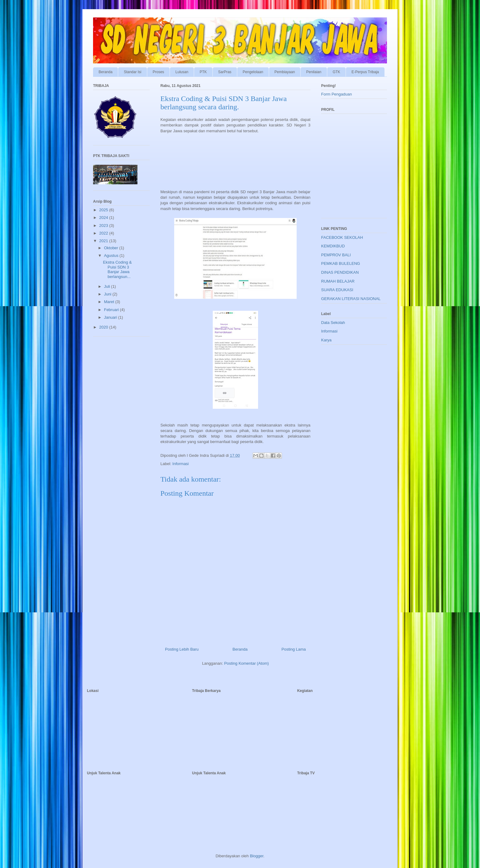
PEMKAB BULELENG (341, 263)
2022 (104, 233)
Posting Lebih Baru (182, 649)
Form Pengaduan (336, 94)
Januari (111, 317)
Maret (110, 302)
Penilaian (314, 72)
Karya (326, 340)
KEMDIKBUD (333, 246)
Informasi (180, 464)
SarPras (225, 72)
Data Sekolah (333, 323)
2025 (104, 210)
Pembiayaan (285, 72)
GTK (337, 72)
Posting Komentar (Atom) (246, 663)
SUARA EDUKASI (337, 290)
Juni (108, 294)
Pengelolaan (253, 72)
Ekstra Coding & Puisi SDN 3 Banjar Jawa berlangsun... (117, 269)
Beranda (105, 72)
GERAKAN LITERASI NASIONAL (351, 299)
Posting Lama (294, 649)
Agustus (112, 256)
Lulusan (182, 72)
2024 (104, 218)
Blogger (257, 856)
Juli (108, 286)
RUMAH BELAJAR (338, 281)
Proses (158, 72)
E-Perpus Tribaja (365, 72)
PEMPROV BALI (336, 255)
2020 (104, 327)
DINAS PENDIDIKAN (340, 272)
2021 (104, 241)
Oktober (112, 248)
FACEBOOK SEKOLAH (342, 237)
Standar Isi (132, 72)
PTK (203, 72)
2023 (104, 225)
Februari (112, 310)
